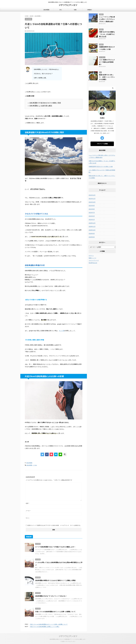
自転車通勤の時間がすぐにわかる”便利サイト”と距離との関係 (55, 580)
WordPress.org (93, 263)
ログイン (91, 256)
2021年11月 (92, 199)
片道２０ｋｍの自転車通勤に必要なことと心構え (45, 627)
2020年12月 (92, 223)
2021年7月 (92, 213)
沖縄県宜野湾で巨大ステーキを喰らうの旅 (101, 167)
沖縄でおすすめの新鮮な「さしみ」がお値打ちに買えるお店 (107, 34)
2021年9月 (92, 206)
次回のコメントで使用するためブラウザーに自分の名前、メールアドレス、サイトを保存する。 (54, 525)
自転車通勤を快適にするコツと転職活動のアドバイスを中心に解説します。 (68, 639)
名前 (27, 503)
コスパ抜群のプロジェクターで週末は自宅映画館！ (107, 62)
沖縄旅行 (90, 10)
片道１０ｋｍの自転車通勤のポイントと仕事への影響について (55, 612)
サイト (28, 518)
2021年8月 (92, 209)
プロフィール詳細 (102, 144)
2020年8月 (92, 237)
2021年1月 (92, 220)
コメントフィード (94, 260)
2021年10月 (92, 202)
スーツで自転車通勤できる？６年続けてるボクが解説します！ (55, 547)
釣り (61, 10)
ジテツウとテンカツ (68, 5)
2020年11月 (92, 227)
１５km (35, 465)
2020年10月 (92, 230)
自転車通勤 (46, 10)
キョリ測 (62, 331)
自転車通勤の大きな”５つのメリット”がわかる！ (51, 596)
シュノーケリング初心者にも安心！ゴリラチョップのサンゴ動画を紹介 (107, 19)
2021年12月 (92, 195)
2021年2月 (92, 216)
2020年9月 (92, 234)
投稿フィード (92, 258)
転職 (75, 10)
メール (28, 511)
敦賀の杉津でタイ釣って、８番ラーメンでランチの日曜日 (107, 77)
